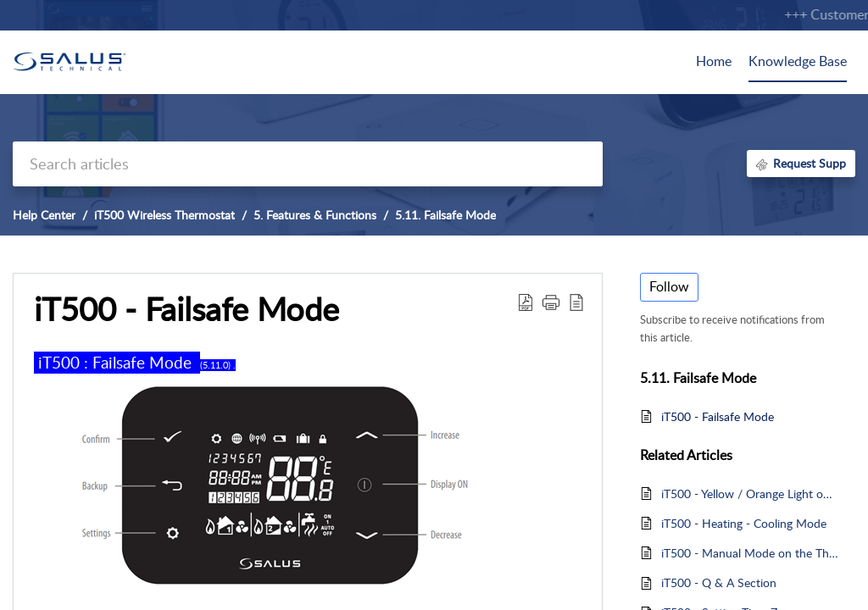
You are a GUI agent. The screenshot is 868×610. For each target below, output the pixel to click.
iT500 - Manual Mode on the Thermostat (750, 553)
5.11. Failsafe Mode (445, 215)
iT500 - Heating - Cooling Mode (744, 523)
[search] (308, 164)
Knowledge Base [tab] (798, 61)
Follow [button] (669, 286)
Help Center (44, 215)
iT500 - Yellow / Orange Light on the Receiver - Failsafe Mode (750, 494)
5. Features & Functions (315, 215)
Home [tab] (714, 61)
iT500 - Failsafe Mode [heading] (186, 309)
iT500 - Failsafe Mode (718, 416)
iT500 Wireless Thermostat (164, 215)
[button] (526, 302)
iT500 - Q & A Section (719, 582)
